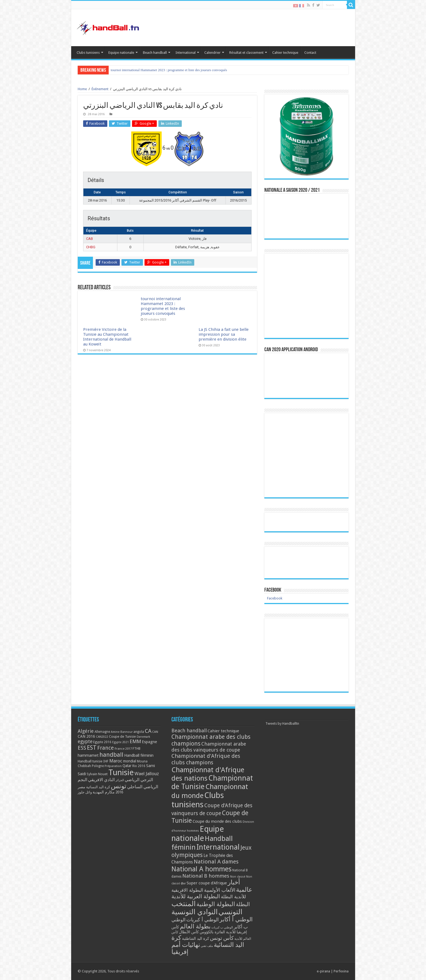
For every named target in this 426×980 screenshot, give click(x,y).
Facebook (273, 590)
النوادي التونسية (195, 912)
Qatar (127, 766)
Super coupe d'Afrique (207, 883)
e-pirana (323, 971)
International (186, 53)
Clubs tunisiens (88, 53)
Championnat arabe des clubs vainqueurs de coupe (209, 747)
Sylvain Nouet (97, 774)
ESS (82, 748)
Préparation (113, 766)
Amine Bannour (122, 732)
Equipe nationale (121, 53)
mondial (130, 761)
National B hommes (206, 876)
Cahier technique (285, 53)
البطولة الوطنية (216, 904)
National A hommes (201, 869)
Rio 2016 (139, 766)
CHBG (91, 247)
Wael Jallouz (147, 774)
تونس (119, 786)
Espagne (149, 742)
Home (82, 89)
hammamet (88, 755)
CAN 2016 (86, 736)
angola (139, 732)
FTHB (137, 749)
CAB (90, 239)
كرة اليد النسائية (98, 787)
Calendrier (212, 53)
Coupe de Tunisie (122, 736)
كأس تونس (222, 938)
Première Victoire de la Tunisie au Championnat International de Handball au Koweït (171, 70)
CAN (155, 732)
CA (148, 731)
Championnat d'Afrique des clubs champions (206, 759)
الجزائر (120, 780)
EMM (135, 741)
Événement (100, 89)
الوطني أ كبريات (203, 920)
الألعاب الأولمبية (220, 890)
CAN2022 (102, 737)
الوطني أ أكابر (236, 919)
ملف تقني (207, 946)
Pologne (98, 766)
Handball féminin (139, 755)
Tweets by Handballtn (282, 723)
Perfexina (341, 971)
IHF (106, 761)
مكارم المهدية (104, 792)
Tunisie (121, 772)
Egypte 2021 (120, 742)
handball (111, 755)
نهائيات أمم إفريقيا (186, 948)
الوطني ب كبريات (222, 927)
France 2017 (123, 749)
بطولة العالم (195, 926)
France (106, 748)
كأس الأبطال (189, 932)
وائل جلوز (85, 792)
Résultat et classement (246, 53)
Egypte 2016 (102, 742)
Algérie (86, 731)
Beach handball (155, 53)
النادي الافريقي (101, 780)
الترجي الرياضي (139, 780)
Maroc (116, 761)
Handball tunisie (90, 761)
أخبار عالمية (240, 886)
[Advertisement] (306, 655)
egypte (85, 742)
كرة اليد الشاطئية (196, 938)
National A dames (216, 862)
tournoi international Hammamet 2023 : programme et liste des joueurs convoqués (163, 306)
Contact (310, 53)
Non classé (238, 877)
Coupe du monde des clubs (217, 821)
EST (92, 748)
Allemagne (102, 732)
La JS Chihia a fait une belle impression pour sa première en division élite (224, 334)
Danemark (143, 737)
